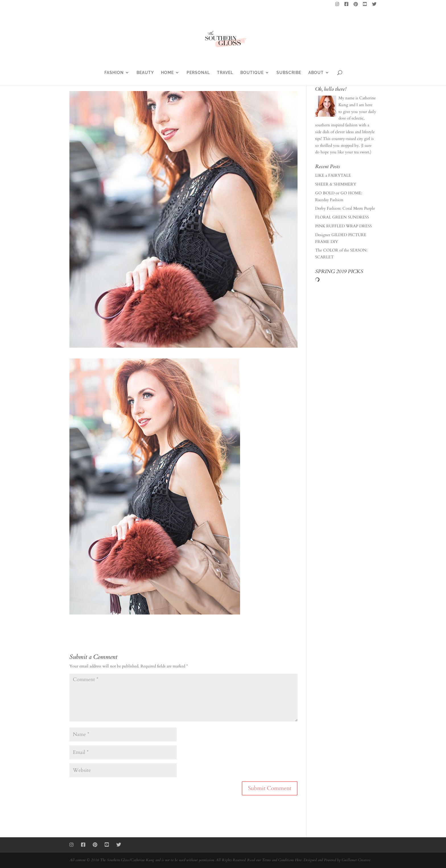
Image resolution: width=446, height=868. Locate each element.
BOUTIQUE (252, 73)
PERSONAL (198, 73)
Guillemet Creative (356, 860)
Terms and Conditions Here (282, 860)
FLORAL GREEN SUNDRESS (342, 217)
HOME (167, 73)
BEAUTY (145, 73)
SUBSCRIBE (289, 73)
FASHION (114, 73)
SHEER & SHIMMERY (336, 184)
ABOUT (316, 73)
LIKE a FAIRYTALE (333, 175)
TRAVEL (225, 73)
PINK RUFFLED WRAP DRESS (343, 226)
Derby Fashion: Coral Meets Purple (345, 208)
